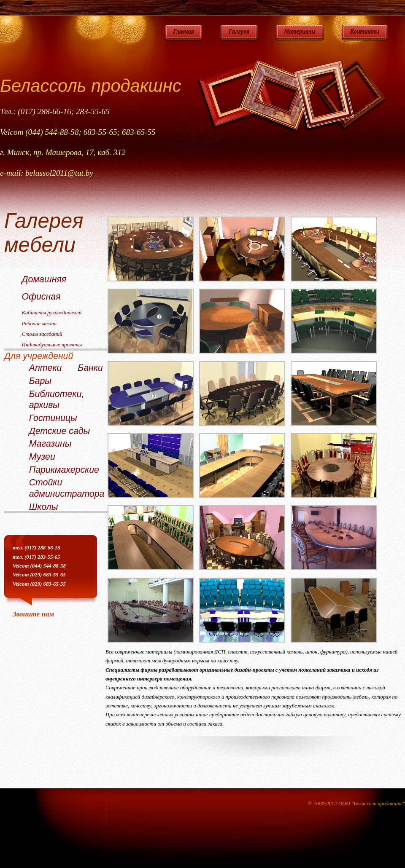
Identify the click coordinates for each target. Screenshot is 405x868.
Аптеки (46, 368)
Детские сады (60, 431)
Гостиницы (53, 418)
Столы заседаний (42, 334)
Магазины (50, 444)
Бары (40, 381)
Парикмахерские (64, 470)
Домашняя (44, 279)
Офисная (41, 297)
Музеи (42, 457)
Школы (44, 507)
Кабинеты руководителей (52, 313)
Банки (90, 368)
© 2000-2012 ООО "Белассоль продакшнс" (356, 804)
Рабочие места (39, 324)
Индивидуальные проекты (52, 345)
